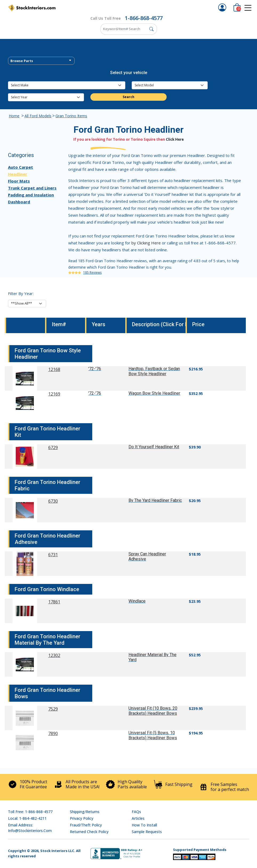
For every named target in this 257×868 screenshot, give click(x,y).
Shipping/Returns (85, 812)
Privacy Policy (82, 818)
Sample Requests (147, 832)
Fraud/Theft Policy (86, 825)
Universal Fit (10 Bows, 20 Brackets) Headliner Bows (153, 711)
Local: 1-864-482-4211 (27, 818)
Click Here (175, 139)
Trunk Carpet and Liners (32, 188)
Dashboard (19, 202)
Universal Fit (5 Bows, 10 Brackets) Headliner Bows (153, 735)
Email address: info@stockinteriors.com (30, 828)
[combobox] (41, 61)
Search (128, 97)
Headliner (18, 174)
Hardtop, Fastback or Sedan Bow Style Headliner (154, 371)
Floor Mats (19, 181)
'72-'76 (95, 369)
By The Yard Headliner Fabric (155, 500)
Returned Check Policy (89, 832)
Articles (138, 818)
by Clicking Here (146, 243)
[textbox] (41, 61)
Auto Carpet (21, 167)
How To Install (144, 825)
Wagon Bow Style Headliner (154, 393)
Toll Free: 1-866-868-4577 (30, 812)
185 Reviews (92, 272)
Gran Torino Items (71, 116)
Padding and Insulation (31, 195)
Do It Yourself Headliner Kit (154, 447)
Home (14, 116)
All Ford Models (38, 116)
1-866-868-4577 (144, 18)
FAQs (136, 812)
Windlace (137, 601)
